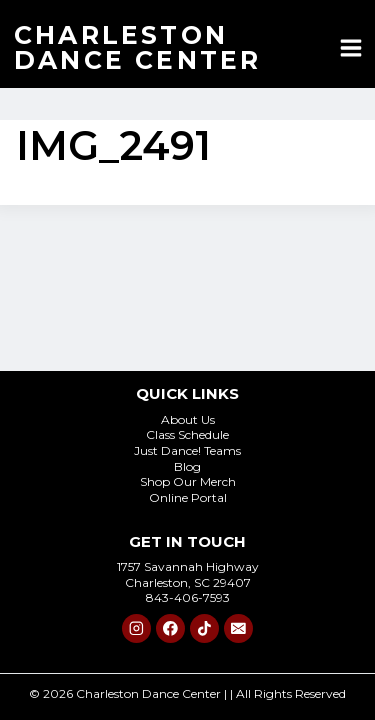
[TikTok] (204, 628)
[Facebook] (170, 628)
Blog (187, 466)
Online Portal (188, 497)
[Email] (238, 628)
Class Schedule (187, 434)
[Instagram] (136, 628)
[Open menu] (350, 47)
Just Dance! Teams (187, 450)
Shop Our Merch (188, 481)
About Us (188, 419)
